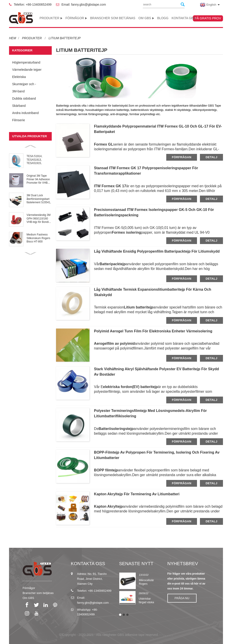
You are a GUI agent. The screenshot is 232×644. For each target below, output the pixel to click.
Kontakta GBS (183, 18)
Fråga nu (182, 598)
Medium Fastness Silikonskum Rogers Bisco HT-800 (39, 238)
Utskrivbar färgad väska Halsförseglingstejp (150, 602)
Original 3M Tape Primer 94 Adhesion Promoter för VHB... (38, 179)
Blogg (163, 18)
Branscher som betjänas (113, 18)
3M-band (18, 91)
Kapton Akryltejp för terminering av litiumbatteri (137, 494)
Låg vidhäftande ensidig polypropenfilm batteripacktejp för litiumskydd (157, 251)
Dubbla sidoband (24, 98)
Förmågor (76, 18)
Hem (13, 38)
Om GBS (146, 18)
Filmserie (19, 120)
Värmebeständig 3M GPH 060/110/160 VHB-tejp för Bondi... (39, 218)
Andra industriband (26, 113)
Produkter (51, 18)
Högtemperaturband (26, 62)
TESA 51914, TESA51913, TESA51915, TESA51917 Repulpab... (35, 160)
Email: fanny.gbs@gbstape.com (84, 5)
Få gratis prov (208, 18)
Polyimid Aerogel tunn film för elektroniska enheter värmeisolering (153, 331)
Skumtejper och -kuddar (24, 85)
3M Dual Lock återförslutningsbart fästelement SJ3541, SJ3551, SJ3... (39, 199)
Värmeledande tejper (27, 70)
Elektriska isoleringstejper (23, 78)
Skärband (19, 106)
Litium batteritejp (65, 38)
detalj (211, 157)
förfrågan (182, 157)
